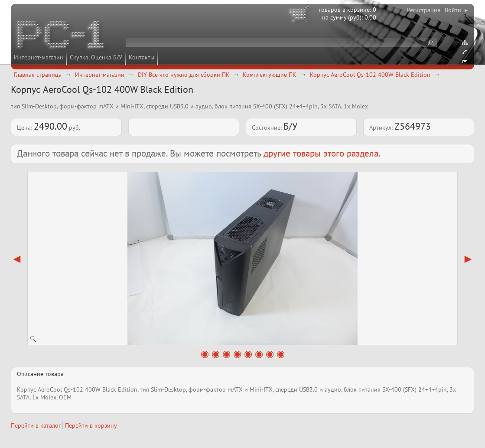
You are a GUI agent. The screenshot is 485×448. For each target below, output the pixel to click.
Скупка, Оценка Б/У (96, 57)
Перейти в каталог (36, 425)
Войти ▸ (456, 10)
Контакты (142, 57)
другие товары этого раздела (321, 153)
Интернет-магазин (39, 57)
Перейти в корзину (91, 425)
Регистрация (424, 10)
